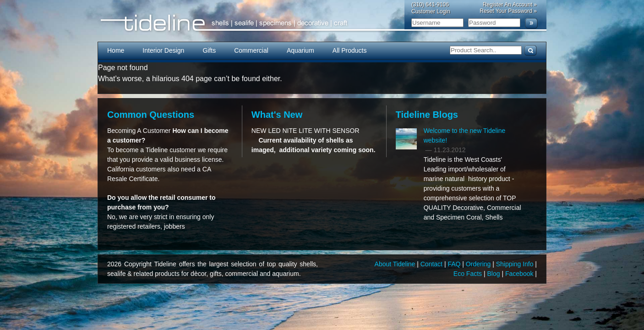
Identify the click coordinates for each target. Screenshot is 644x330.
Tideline (322, 23)
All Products (350, 50)
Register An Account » (510, 5)
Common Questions (151, 115)
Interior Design (163, 50)
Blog (495, 274)
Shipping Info (516, 264)
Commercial (251, 50)
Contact (432, 264)
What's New (277, 115)
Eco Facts (469, 274)
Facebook (520, 274)
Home (116, 50)
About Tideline (396, 264)
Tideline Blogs (427, 115)
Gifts (209, 50)
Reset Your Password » (508, 11)
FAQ (455, 264)
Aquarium (300, 50)
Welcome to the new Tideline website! (465, 135)
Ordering (479, 264)
